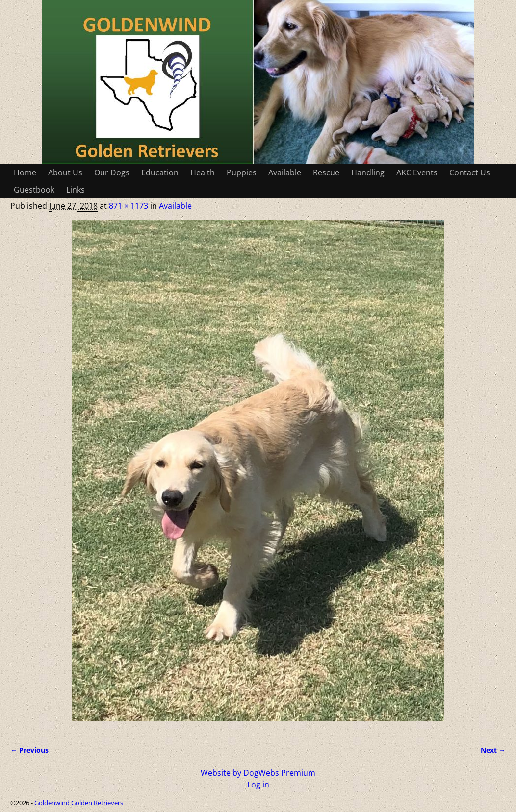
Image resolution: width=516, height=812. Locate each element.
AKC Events (417, 172)
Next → (493, 750)
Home (25, 172)
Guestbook (34, 190)
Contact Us (470, 172)
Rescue (326, 172)
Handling (368, 172)
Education (160, 172)
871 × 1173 (129, 206)
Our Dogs (112, 172)
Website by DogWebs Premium (258, 773)
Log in (258, 785)
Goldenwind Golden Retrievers (79, 803)
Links (76, 190)
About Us (65, 172)
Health (203, 172)
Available (285, 172)
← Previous (29, 750)
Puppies (242, 172)
